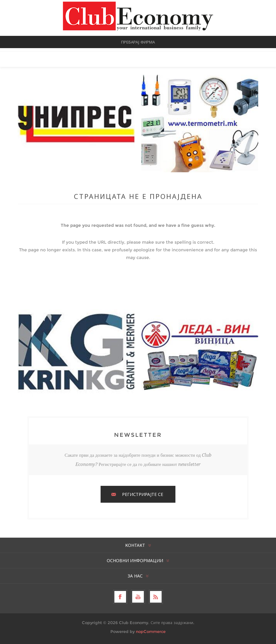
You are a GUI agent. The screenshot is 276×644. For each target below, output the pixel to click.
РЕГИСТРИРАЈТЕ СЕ (143, 494)
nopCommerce (151, 631)
